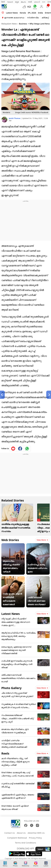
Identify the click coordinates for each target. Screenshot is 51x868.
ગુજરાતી (37, 2)
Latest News (11, 614)
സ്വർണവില (33, 18)
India (40, 13)
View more (42, 540)
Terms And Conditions (26, 843)
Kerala (23, 13)
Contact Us (10, 833)
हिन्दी (3, 2)
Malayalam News (9, 24)
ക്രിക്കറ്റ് (45, 18)
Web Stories (10, 540)
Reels (5, 753)
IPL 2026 (32, 13)
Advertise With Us (36, 833)
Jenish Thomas (15, 118)
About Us (21, 833)
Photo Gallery (11, 688)
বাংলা (44, 2)
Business (23, 24)
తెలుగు (23, 2)
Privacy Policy (35, 838)
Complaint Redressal (17, 838)
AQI (29, 7)
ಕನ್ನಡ (17, 2)
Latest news (12, 13)
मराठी (30, 2)
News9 (10, 2)
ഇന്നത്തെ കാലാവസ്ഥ (14, 18)
